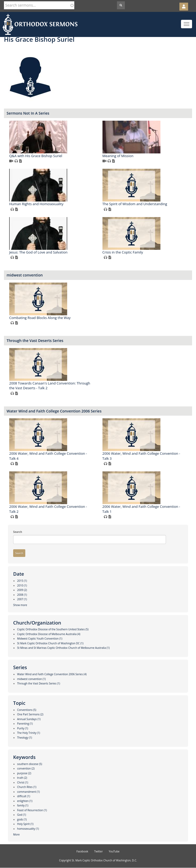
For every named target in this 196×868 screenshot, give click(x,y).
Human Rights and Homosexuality (36, 204)
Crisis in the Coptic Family (123, 252)
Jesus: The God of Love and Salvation (38, 252)
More (16, 834)
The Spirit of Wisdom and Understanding (135, 204)
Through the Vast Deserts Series (35, 341)
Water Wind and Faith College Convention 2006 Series (54, 411)
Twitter (98, 851)
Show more (20, 605)
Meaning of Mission (118, 156)
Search (18, 532)
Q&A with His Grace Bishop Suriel (36, 156)
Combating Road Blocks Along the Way (40, 318)
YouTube (114, 851)
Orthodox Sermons (40, 24)
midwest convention (25, 275)
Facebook (82, 851)
